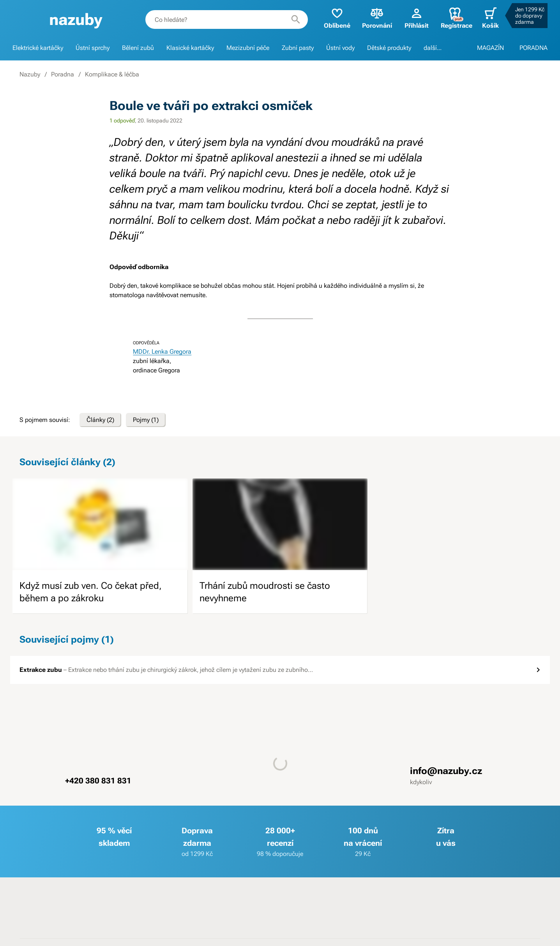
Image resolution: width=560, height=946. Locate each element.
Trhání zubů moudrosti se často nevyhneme (265, 592)
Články (100, 420)
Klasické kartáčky (190, 48)
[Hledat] (296, 19)
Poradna (63, 74)
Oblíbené (337, 18)
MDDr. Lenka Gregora (162, 352)
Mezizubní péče (248, 48)
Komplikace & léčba (112, 74)
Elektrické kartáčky (38, 48)
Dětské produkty (389, 48)
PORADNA (534, 48)
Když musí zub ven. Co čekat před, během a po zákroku (91, 592)
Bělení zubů (138, 48)
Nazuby (30, 74)
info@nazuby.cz (446, 771)
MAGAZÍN (490, 48)
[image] (100, 524)
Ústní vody (340, 48)
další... (433, 48)
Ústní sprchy (93, 48)
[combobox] (227, 19)
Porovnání (377, 18)
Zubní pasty (298, 48)
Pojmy (146, 420)
